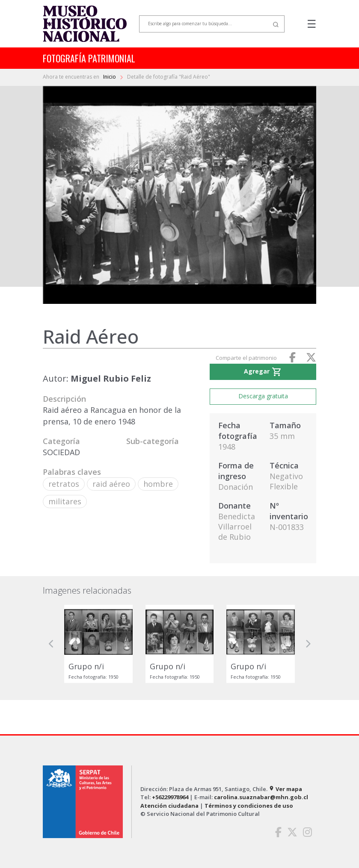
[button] (51, 644)
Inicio (110, 77)
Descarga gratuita (263, 396)
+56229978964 (170, 797)
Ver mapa (285, 789)
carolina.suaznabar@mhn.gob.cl (261, 797)
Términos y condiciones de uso (249, 806)
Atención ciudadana (169, 806)
